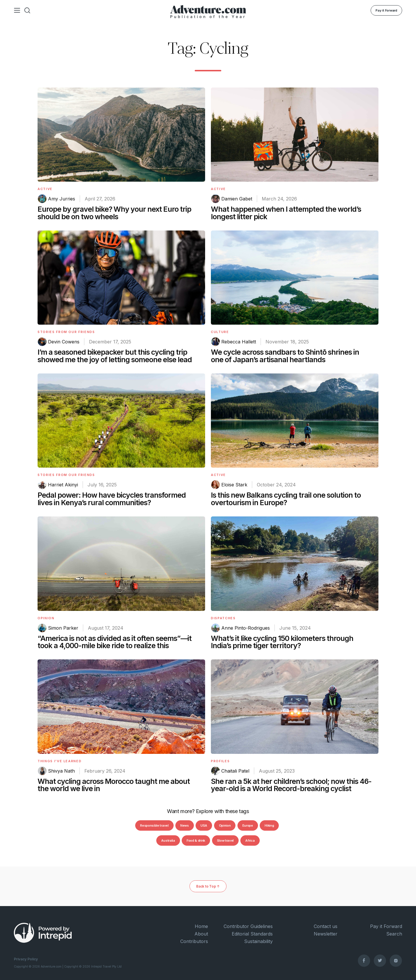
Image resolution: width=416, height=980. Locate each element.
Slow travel (225, 840)
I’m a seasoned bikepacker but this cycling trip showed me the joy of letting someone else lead (115, 356)
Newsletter (326, 934)
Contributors (194, 941)
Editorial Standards (252, 934)
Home (201, 926)
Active (45, 189)
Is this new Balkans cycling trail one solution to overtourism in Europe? (286, 499)
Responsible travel (154, 825)
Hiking (269, 825)
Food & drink (196, 840)
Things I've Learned (60, 761)
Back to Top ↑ (208, 886)
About (201, 934)
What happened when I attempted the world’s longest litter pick (286, 213)
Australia (168, 840)
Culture (220, 332)
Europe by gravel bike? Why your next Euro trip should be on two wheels (114, 213)
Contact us (326, 926)
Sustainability (258, 941)
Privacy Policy (26, 959)
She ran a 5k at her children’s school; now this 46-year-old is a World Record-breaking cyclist (291, 785)
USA (204, 825)
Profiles (220, 761)
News (185, 825)
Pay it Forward (386, 10)
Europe (248, 825)
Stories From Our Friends (66, 332)
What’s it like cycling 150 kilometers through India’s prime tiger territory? (282, 642)
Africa (250, 840)
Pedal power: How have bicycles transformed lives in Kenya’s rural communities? (112, 499)
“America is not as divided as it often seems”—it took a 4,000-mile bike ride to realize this (115, 642)
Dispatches (223, 618)
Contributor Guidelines (248, 926)
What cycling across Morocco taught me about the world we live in (114, 785)
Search (394, 934)
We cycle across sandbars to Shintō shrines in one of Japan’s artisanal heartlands (285, 356)
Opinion (46, 618)
